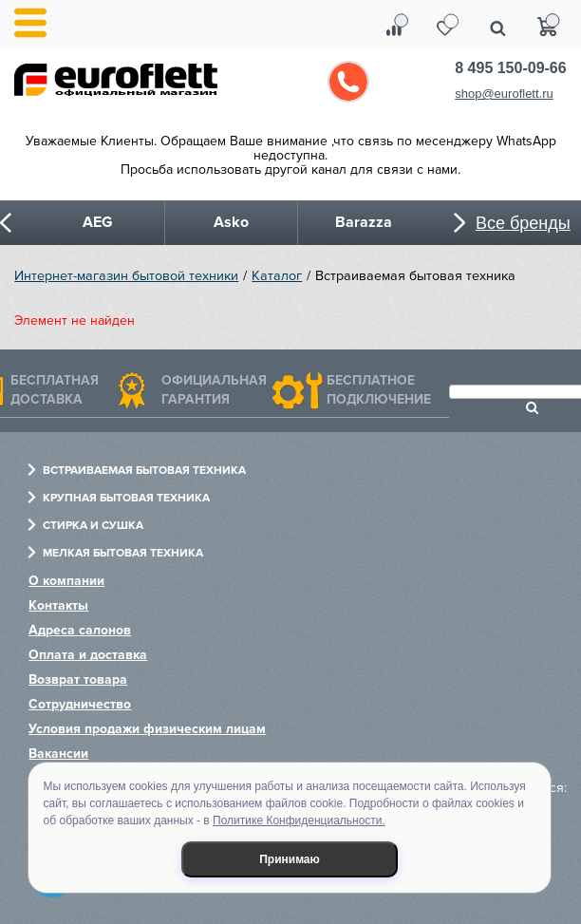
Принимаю (290, 859)
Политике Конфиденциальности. (299, 820)
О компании (66, 581)
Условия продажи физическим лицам (147, 729)
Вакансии (58, 754)
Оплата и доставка (88, 655)
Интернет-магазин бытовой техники (126, 276)
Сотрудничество (80, 704)
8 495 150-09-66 (510, 68)
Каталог (277, 276)
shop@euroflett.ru (504, 94)
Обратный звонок (348, 82)
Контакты (58, 605)
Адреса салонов (80, 630)
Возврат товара (78, 679)
